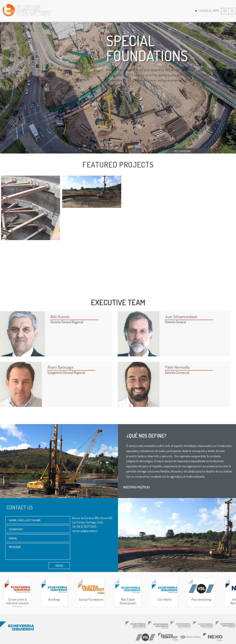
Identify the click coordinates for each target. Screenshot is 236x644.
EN (225, 11)
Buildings (54, 592)
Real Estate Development (128, 594)
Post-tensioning (201, 592)
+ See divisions (182, 151)
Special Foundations (91, 592)
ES (232, 11)
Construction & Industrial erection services (17, 594)
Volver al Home (207, 11)
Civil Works (165, 592)
